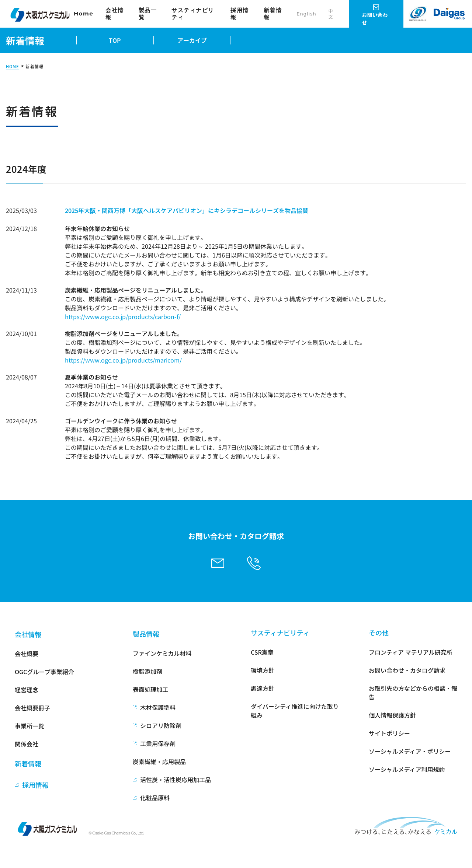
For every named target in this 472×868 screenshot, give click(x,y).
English (306, 14)
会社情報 (115, 14)
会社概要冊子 (32, 708)
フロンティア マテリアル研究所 (410, 652)
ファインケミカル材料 (162, 653)
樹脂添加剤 (147, 671)
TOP (115, 40)
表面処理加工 (150, 689)
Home (84, 14)
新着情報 (273, 14)
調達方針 (263, 688)
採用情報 (240, 14)
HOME (13, 66)
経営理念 (27, 690)
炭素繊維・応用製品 (159, 762)
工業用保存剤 (158, 743)
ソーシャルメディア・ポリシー (410, 751)
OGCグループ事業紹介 (44, 672)
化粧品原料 (155, 798)
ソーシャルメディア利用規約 (407, 769)
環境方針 (263, 670)
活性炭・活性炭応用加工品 (176, 780)
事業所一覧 (29, 726)
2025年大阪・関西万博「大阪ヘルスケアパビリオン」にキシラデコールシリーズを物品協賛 (187, 210)
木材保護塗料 (158, 707)
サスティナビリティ (193, 14)
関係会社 (27, 744)
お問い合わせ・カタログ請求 (407, 670)
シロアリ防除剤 (161, 725)
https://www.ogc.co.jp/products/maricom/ (123, 360)
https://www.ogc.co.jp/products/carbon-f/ (123, 316)
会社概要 (27, 654)
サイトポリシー (389, 733)
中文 (331, 14)
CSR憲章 (262, 652)
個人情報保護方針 (392, 715)
